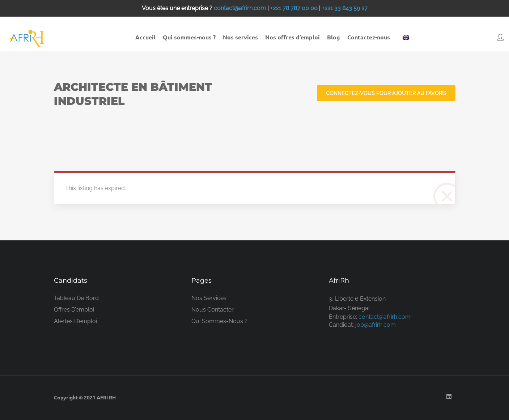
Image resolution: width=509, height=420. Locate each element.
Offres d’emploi (74, 310)
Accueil (145, 37)
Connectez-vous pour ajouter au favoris (386, 93)
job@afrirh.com (376, 325)
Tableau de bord (76, 298)
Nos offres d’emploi (292, 37)
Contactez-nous (369, 37)
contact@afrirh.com (240, 8)
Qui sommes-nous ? (189, 37)
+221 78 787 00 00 (294, 8)
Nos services (240, 37)
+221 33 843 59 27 (345, 8)
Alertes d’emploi (75, 321)
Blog (334, 37)
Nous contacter (213, 310)
